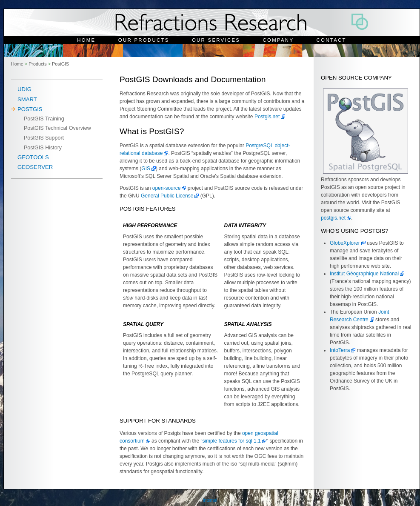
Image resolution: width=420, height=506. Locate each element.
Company (279, 40)
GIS (146, 169)
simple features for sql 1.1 (231, 441)
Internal (210, 500)
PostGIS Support (44, 138)
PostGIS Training (44, 119)
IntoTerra (340, 350)
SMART (27, 99)
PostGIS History (43, 148)
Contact (331, 40)
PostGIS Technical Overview (57, 128)
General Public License (167, 196)
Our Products (144, 40)
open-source (167, 188)
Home (86, 40)
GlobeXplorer (345, 243)
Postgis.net (267, 117)
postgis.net (333, 218)
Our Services (216, 40)
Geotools (33, 157)
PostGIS (60, 64)
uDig (24, 89)
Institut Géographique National (364, 274)
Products (38, 64)
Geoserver (35, 167)
